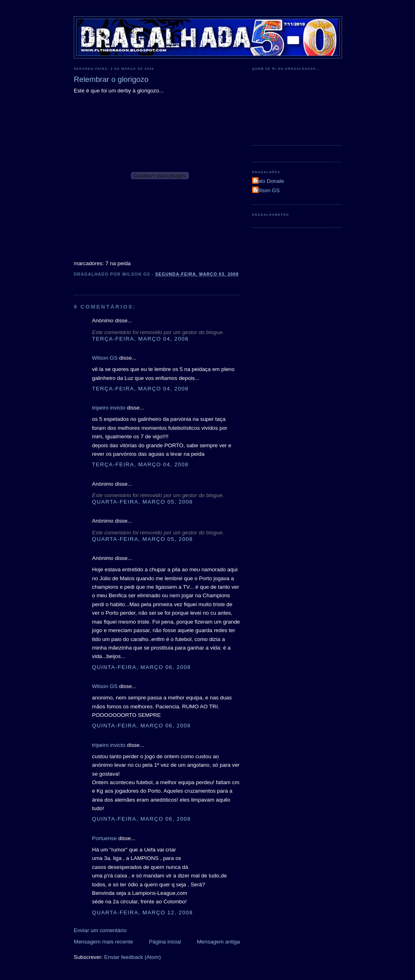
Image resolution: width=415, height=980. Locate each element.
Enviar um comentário (100, 930)
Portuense (104, 838)
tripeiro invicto (109, 408)
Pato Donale (269, 181)
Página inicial (165, 942)
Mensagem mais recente (103, 942)
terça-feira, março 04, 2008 (140, 339)
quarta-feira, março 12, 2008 (142, 912)
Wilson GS (105, 358)
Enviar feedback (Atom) (133, 957)
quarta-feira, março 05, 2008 (142, 502)
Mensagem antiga (218, 942)
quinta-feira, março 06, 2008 (141, 667)
